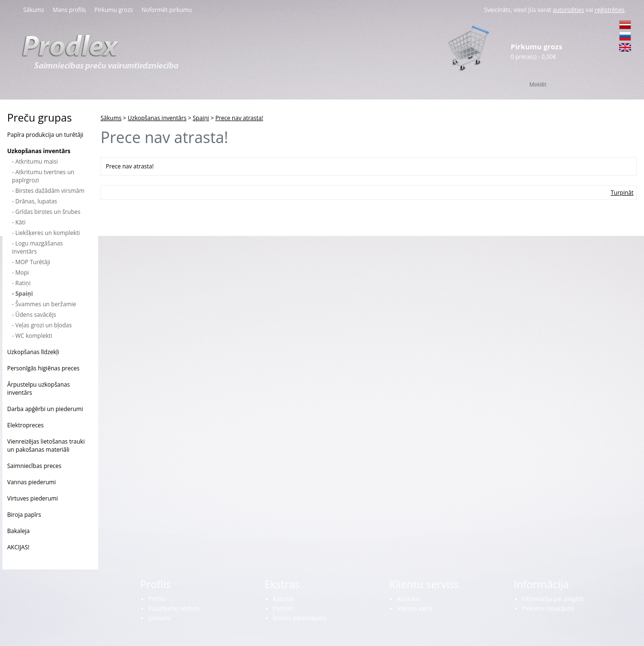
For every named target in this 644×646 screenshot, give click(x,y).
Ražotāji (283, 599)
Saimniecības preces (34, 466)
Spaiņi (201, 118)
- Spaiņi (23, 294)
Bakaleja (18, 531)
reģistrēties (610, 10)
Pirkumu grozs (113, 10)
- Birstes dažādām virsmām (48, 191)
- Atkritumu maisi (35, 161)
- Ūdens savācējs (34, 315)
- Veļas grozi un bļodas (42, 325)
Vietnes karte (415, 608)
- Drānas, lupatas (34, 201)
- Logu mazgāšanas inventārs (37, 247)
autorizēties (568, 10)
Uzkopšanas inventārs (39, 151)
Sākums (34, 10)
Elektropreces (25, 425)
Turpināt (622, 193)
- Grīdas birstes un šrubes (46, 212)
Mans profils (69, 10)
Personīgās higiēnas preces (43, 368)
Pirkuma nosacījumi (548, 608)
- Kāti (19, 222)
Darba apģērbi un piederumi (45, 409)
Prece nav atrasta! (239, 118)
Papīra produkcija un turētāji (45, 135)
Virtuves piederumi (33, 498)
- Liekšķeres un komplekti (46, 233)
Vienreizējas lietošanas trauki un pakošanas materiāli (46, 446)
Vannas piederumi (32, 482)
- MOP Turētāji (31, 262)
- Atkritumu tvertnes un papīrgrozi (43, 176)
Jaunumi (159, 618)
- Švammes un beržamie (44, 304)
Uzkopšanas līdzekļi (33, 352)
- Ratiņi (21, 283)
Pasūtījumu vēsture (174, 608)
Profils (157, 599)
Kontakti (408, 599)
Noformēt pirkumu (167, 10)
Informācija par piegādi (553, 599)
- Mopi (20, 273)
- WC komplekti (32, 336)
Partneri (284, 608)
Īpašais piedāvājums (300, 618)
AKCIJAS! (18, 547)
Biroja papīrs (24, 515)
